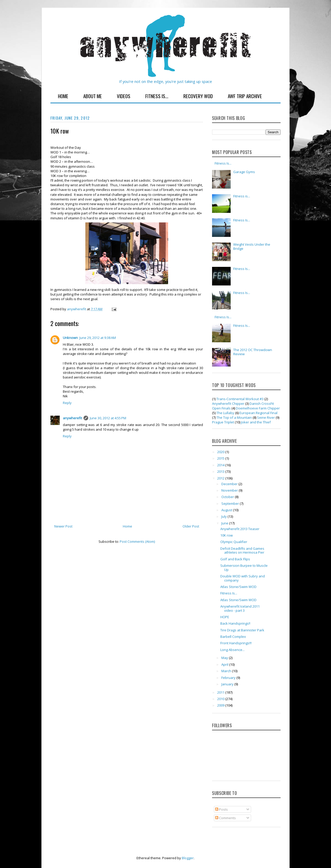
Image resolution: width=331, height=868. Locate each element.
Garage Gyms (244, 172)
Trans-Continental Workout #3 (240, 399)
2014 (221, 465)
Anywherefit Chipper (228, 404)
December (230, 484)
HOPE (225, 617)
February (229, 678)
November (230, 490)
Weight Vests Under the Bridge (252, 246)
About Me (93, 96)
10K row (227, 535)
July (224, 516)
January (228, 684)
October (228, 497)
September (231, 503)
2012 (221, 478)
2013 (221, 471)
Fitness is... (242, 196)
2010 (221, 699)
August (227, 510)
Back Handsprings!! (235, 623)
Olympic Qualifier (234, 542)
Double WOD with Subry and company (243, 578)
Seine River (266, 417)
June (225, 523)
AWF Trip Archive (245, 96)
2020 (221, 452)
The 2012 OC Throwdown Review (253, 352)
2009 (221, 705)
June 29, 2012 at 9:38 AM (98, 338)
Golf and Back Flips (235, 559)
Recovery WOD (198, 96)
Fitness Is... (157, 96)
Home (63, 96)
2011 (221, 692)
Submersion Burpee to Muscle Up (244, 568)
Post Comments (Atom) (137, 541)
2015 (221, 458)
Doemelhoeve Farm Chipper (258, 408)
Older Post (191, 526)
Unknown (70, 338)
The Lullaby (225, 413)
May (225, 658)
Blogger (188, 858)
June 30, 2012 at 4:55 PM (108, 418)
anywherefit (72, 418)
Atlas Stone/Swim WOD (238, 587)
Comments (225, 818)
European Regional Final (258, 413)
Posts (221, 809)
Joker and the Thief (256, 422)
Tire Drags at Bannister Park (242, 630)
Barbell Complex (233, 637)
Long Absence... (232, 650)
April (225, 664)
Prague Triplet (223, 422)
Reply (67, 403)
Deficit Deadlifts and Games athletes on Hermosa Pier (242, 551)
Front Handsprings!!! (236, 643)
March (227, 671)
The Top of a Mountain (234, 417)
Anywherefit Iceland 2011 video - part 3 (240, 608)
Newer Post (63, 526)
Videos (124, 96)
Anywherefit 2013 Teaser (240, 529)
